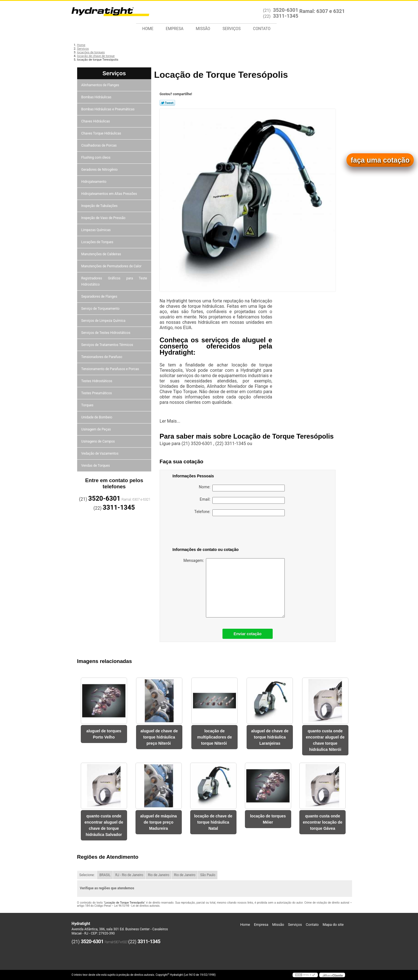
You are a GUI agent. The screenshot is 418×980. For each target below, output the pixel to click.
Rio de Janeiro (159, 875)
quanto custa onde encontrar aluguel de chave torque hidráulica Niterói (325, 740)
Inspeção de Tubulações (99, 206)
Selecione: (87, 875)
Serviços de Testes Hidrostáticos (106, 333)
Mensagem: (234, 588)
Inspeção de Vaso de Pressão (104, 218)
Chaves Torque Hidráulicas (101, 133)
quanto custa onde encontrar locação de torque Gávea (323, 822)
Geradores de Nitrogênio (100, 170)
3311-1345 (286, 16)
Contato (262, 29)
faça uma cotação (380, 160)
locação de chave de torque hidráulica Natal (213, 822)
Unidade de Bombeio (97, 417)
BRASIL (105, 875)
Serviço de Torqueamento (100, 309)
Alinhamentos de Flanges (100, 85)
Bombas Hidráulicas (96, 97)
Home (148, 29)
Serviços (232, 29)
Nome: (242, 488)
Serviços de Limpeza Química (103, 321)
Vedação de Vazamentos (100, 453)
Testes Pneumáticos (97, 393)
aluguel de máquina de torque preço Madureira (159, 822)
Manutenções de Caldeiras (101, 254)
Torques (87, 405)
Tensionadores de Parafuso (102, 357)
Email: (242, 500)
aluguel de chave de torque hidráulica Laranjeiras (270, 737)
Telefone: (240, 513)
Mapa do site (333, 925)
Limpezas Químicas (96, 230)
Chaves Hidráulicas (96, 121)
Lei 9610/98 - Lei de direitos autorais (137, 906)
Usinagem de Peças (96, 429)
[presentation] (208, 533)
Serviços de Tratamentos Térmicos (107, 345)
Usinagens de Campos (98, 441)
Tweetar (167, 103)
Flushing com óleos (96, 158)
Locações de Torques (97, 242)
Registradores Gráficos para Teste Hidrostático (114, 281)
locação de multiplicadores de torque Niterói (215, 737)
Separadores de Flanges (99, 297)
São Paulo (208, 875)
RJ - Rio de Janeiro (129, 875)
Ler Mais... (170, 421)
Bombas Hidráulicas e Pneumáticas (108, 109)
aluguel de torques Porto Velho (104, 734)
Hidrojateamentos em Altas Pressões (109, 194)
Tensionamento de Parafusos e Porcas (110, 369)
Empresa (175, 29)
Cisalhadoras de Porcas (99, 145)
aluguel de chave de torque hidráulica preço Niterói (159, 737)
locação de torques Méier (268, 819)
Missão (203, 29)
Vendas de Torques (96, 466)
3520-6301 (286, 10)
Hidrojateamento (94, 182)
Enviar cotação (248, 634)
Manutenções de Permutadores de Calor (112, 266)
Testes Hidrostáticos (97, 381)
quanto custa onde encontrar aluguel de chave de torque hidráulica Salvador (104, 825)
